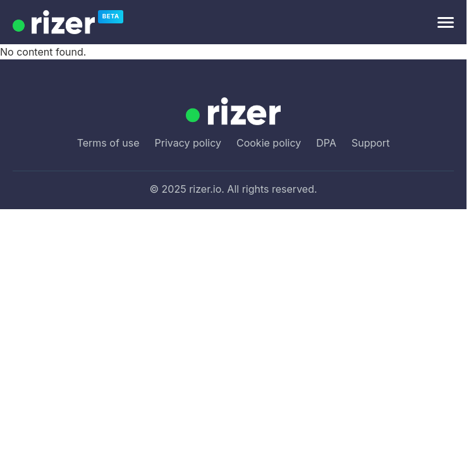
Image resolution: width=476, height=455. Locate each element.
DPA (326, 143)
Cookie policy (269, 143)
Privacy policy (188, 143)
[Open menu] (446, 22)
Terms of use (108, 143)
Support (370, 143)
